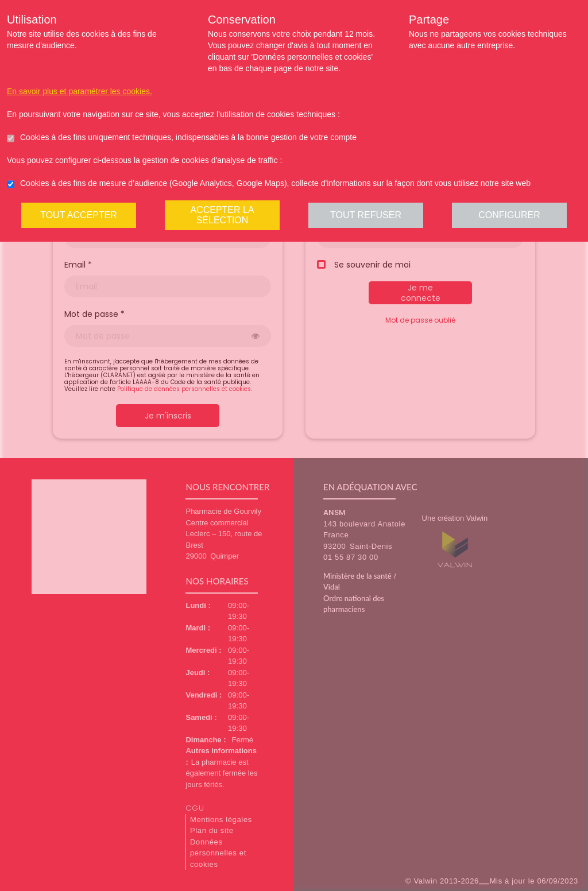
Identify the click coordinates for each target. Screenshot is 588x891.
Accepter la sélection (222, 215)
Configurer (509, 215)
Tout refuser (366, 215)
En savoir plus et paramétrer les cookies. (80, 91)
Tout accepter (79, 215)
